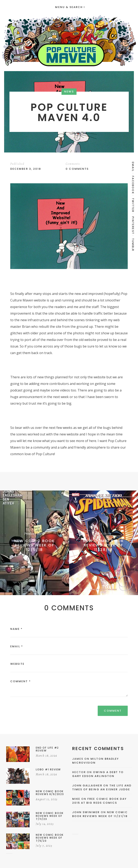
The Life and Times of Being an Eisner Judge (102, 788)
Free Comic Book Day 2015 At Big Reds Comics (99, 801)
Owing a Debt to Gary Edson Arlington (98, 774)
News (69, 92)
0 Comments (77, 169)
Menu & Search (70, 7)
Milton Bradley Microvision (96, 761)
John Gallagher (87, 785)
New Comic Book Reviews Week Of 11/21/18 (100, 814)
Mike (76, 799)
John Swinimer (86, 812)
